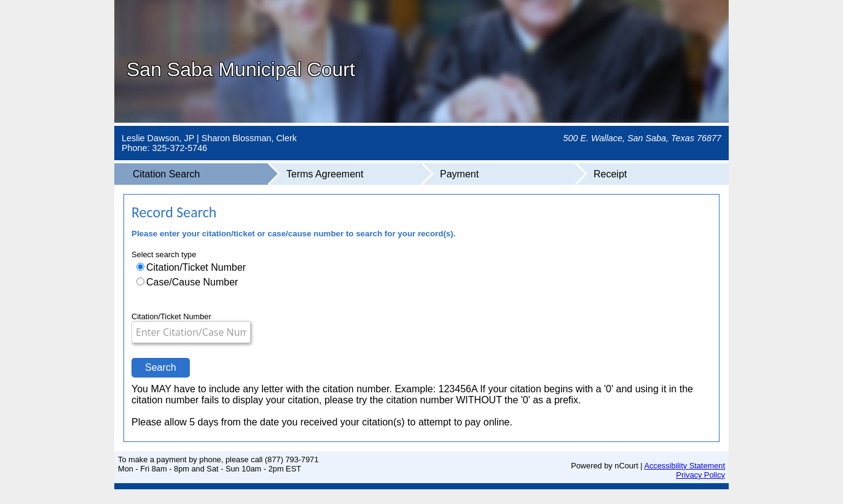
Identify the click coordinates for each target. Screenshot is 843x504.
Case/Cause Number (192, 282)
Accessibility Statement (684, 466)
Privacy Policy (700, 475)
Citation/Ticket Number (196, 267)
